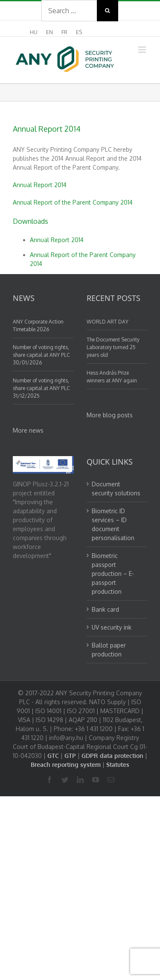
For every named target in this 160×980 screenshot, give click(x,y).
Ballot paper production (109, 650)
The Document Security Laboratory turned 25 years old (113, 347)
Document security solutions (116, 489)
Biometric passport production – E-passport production (113, 574)
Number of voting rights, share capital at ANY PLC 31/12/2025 (41, 388)
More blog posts (110, 415)
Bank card (105, 609)
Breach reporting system (66, 765)
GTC (53, 756)
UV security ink (112, 627)
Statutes (118, 765)
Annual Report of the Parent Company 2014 (73, 202)
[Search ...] (69, 11)
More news (28, 430)
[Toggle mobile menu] (143, 50)
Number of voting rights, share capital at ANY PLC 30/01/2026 (41, 355)
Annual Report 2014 (40, 185)
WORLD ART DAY (108, 322)
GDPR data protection (112, 756)
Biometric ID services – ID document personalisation (113, 524)
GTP (70, 756)
